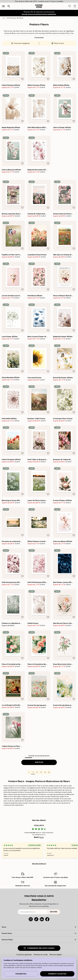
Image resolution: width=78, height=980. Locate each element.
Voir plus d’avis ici (39, 864)
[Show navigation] (3, 6)
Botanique (13, 18)
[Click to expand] (39, 927)
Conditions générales (24, 955)
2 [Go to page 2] (37, 772)
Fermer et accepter (57, 974)
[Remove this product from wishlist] (22, 79)
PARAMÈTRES (21, 974)
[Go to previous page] (29, 772)
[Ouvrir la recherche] (9, 6)
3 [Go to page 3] (41, 772)
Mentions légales (56, 955)
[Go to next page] (49, 772)
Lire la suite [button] (39, 38)
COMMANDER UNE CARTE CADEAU (39, 948)
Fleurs (21, 18)
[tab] (70, 6)
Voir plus (39, 762)
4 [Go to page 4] (45, 772)
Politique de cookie (41, 955)
